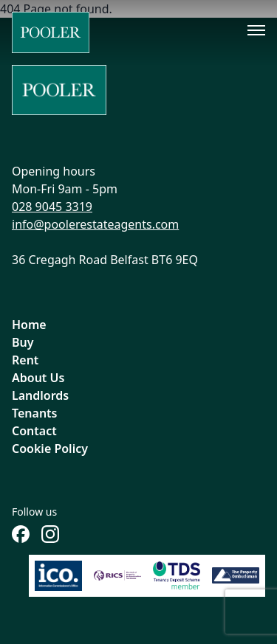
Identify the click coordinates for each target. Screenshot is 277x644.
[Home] (51, 32)
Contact (34, 431)
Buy (23, 342)
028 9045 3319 (52, 207)
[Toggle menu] (256, 30)
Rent (25, 360)
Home (29, 325)
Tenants (35, 413)
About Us (38, 378)
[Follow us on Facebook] (21, 534)
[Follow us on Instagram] (50, 534)
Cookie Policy (50, 449)
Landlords (40, 395)
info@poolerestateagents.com (95, 224)
